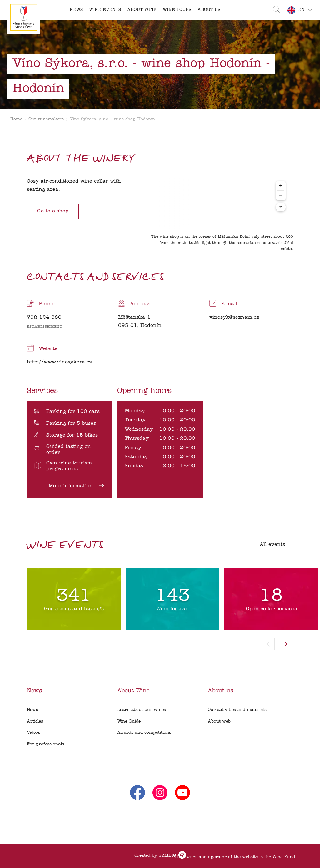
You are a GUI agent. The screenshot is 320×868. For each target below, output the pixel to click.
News (32, 710)
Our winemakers (46, 119)
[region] (220, 216)
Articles (35, 721)
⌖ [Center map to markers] (281, 207)
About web (219, 721)
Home (16, 119)
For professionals (45, 744)
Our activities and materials (237, 710)
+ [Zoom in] (281, 186)
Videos (34, 733)
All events (276, 545)
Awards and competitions (144, 733)
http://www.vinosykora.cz (59, 362)
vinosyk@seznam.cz (234, 317)
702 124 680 (44, 317)
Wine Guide (129, 721)
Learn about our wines (142, 710)
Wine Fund (284, 857)
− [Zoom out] (281, 195)
